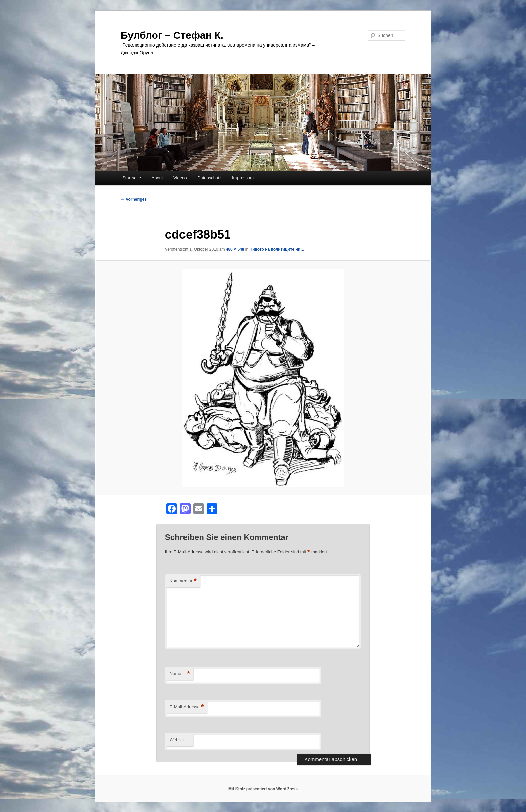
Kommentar (183, 581)
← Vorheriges (134, 199)
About (157, 178)
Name (180, 674)
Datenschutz (209, 178)
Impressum (243, 178)
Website (178, 740)
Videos (180, 178)
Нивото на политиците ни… (277, 249)
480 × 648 (235, 249)
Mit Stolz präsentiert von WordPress (263, 789)
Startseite (132, 178)
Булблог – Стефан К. (172, 35)
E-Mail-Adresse (187, 707)
